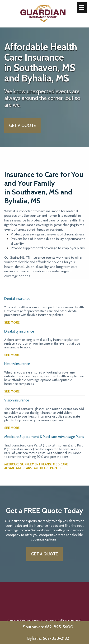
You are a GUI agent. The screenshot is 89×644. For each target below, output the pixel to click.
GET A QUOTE (22, 126)
